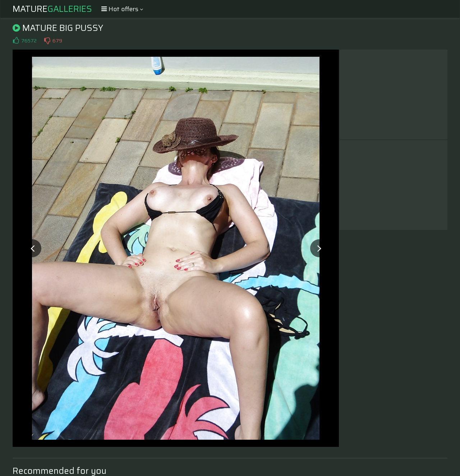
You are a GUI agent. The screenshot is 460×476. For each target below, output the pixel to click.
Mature (52, 9)
